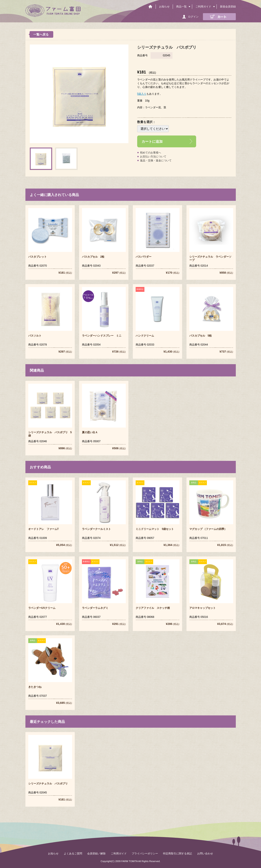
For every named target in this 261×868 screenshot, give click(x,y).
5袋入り (142, 94)
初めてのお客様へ (151, 153)
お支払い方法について (153, 157)
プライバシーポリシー (145, 854)
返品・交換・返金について (156, 160)
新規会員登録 (228, 7)
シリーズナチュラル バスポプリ (48, 784)
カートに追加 (152, 141)
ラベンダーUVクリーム (42, 608)
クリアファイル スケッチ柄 (153, 608)
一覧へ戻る (41, 34)
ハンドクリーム (145, 336)
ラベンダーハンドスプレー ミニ (102, 336)
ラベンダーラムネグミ (95, 608)
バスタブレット (37, 257)
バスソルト (35, 336)
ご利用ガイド (203, 7)
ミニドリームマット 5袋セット (155, 529)
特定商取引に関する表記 (178, 854)
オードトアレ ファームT (43, 529)
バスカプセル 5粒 (201, 336)
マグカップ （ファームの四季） (208, 529)
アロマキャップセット (202, 608)
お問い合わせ (205, 854)
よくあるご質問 (73, 854)
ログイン (193, 17)
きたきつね (35, 687)
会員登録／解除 (96, 854)
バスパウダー (144, 257)
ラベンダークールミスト (96, 529)
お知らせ (164, 7)
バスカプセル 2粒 (93, 257)
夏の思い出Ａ (90, 432)
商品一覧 (181, 7)
